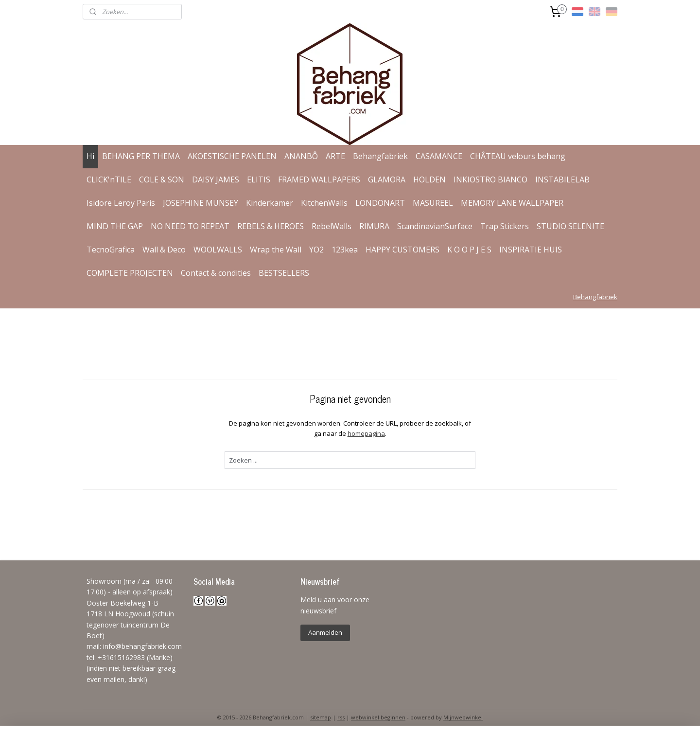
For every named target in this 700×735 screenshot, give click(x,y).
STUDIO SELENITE (570, 226)
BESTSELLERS (284, 273)
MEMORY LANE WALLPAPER (512, 203)
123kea (345, 250)
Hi (90, 156)
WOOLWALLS (218, 250)
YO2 (316, 250)
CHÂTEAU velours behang (518, 156)
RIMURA (374, 226)
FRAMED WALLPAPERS (319, 179)
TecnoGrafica (111, 250)
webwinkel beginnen (378, 717)
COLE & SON (162, 179)
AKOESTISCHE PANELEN (232, 156)
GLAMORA (387, 179)
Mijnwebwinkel (463, 717)
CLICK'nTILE (109, 179)
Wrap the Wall (276, 250)
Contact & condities (216, 273)
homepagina (366, 433)
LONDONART (380, 203)
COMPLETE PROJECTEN (130, 273)
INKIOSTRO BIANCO (490, 179)
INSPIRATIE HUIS (531, 250)
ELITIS (259, 179)
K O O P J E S (469, 250)
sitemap (321, 717)
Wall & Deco (164, 250)
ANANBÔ (301, 156)
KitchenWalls (324, 203)
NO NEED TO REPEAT (190, 226)
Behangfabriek (380, 156)
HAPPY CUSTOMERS (402, 250)
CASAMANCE (439, 156)
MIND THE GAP (115, 226)
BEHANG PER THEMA (141, 156)
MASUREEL (433, 203)
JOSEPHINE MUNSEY (201, 203)
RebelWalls (332, 226)
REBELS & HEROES (271, 226)
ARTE (335, 156)
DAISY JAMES (216, 179)
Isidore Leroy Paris (121, 203)
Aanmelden (325, 632)
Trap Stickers (505, 226)
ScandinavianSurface (435, 226)
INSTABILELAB (562, 179)
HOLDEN (429, 179)
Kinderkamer (270, 203)
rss (341, 717)
